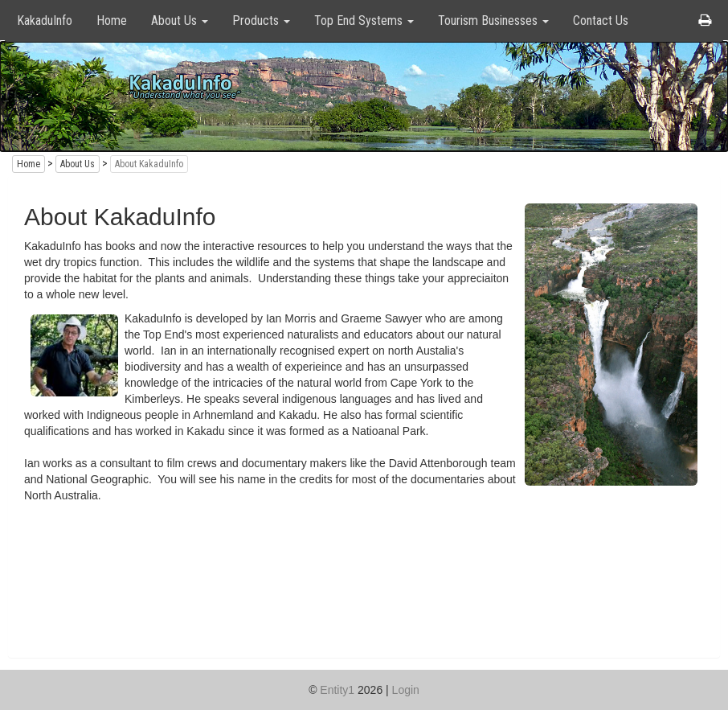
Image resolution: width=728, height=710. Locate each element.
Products (261, 21)
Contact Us (601, 21)
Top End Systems (364, 21)
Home (112, 21)
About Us (180, 21)
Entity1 (337, 690)
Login (406, 690)
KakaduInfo (45, 21)
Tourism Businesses (493, 21)
